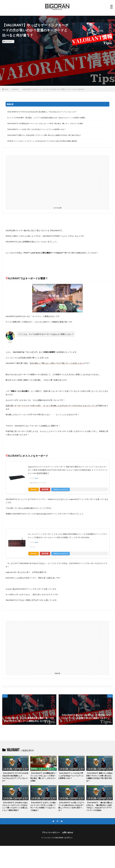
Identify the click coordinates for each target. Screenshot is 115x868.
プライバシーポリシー (51, 832)
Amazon (34, 489)
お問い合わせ (68, 832)
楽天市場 (45, 489)
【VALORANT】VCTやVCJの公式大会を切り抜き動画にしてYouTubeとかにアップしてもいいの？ (42, 112)
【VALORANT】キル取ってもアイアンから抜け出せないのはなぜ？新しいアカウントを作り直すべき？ (71, 806)
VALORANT (9, 41)
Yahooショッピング (61, 489)
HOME (6, 89)
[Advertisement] (57, 70)
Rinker (37, 478)
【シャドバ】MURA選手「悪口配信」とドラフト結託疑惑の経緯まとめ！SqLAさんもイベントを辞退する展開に (46, 118)
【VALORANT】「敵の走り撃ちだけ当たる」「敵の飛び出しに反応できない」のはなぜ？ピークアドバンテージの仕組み (99, 806)
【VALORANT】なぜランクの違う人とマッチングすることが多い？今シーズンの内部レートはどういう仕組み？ (43, 806)
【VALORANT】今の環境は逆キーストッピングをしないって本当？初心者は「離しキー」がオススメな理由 (45, 123)
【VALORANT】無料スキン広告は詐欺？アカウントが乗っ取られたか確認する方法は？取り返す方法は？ (44, 135)
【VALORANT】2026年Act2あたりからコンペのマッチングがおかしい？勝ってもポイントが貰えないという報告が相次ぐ (15, 806)
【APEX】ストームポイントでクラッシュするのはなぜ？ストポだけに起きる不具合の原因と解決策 (42, 141)
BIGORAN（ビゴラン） (64, 838)
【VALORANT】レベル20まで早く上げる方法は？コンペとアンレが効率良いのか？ (36, 129)
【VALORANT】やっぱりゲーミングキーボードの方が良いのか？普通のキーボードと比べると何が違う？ (54, 89)
